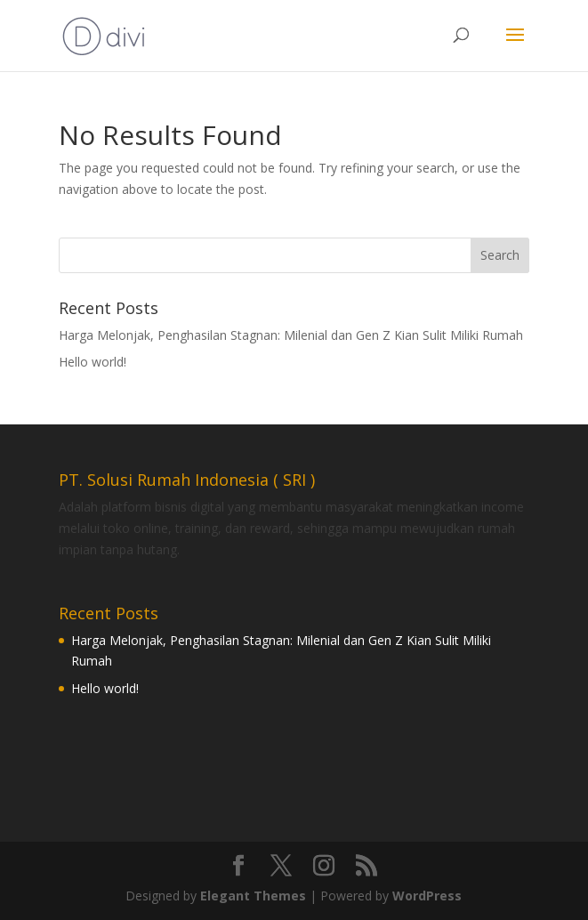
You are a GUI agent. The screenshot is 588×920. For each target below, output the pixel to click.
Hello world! (93, 362)
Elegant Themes (253, 896)
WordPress (427, 896)
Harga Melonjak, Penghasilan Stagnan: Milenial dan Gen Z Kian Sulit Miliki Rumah (291, 335)
